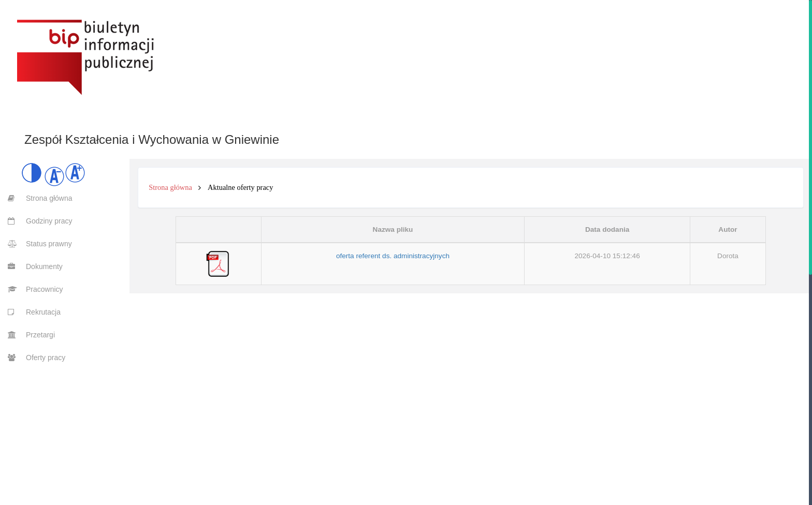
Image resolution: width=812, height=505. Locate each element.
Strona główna (170, 187)
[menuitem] (36, 198)
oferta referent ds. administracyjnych (393, 256)
